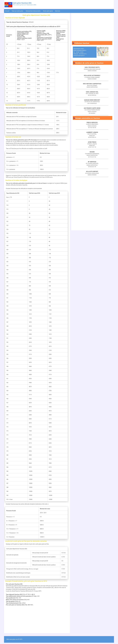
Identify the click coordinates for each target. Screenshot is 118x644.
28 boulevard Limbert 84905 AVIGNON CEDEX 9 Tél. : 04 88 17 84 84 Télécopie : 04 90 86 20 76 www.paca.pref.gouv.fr (80, 52)
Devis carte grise (48, 11)
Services (58, 11)
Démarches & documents (33, 11)
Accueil (7, 11)
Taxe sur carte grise (18, 11)
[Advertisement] (36, 620)
